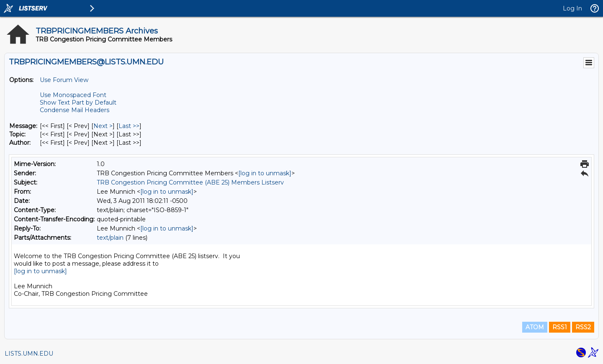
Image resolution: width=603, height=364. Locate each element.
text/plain (110, 238)
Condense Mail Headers (75, 110)
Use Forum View (64, 80)
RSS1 (560, 327)
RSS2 (583, 327)
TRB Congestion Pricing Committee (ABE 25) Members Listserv (190, 182)
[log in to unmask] (265, 173)
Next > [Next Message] (103, 126)
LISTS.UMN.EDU (29, 354)
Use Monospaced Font (73, 95)
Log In (572, 8)
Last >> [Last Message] (129, 126)
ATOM (535, 327)
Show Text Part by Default (78, 103)
